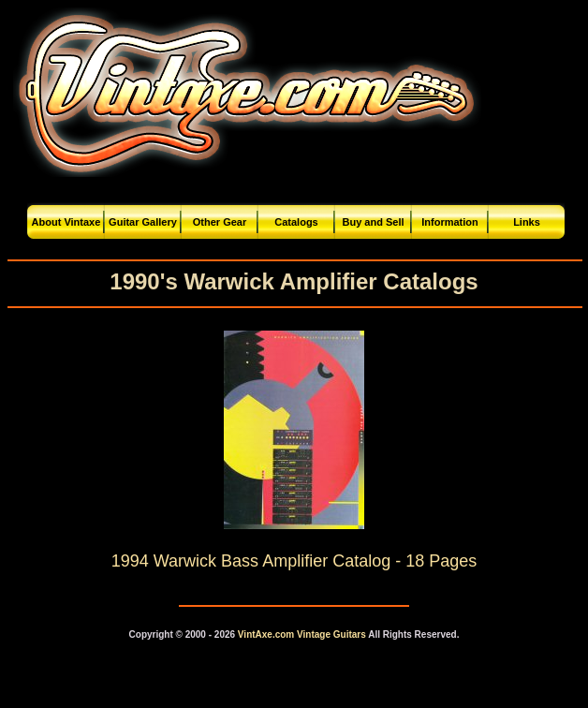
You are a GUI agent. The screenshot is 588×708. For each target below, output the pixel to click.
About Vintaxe (66, 222)
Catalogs (296, 222)
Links (527, 222)
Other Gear (220, 222)
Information (450, 222)
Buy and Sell (373, 222)
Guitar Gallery (143, 222)
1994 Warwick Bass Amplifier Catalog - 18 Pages (294, 561)
